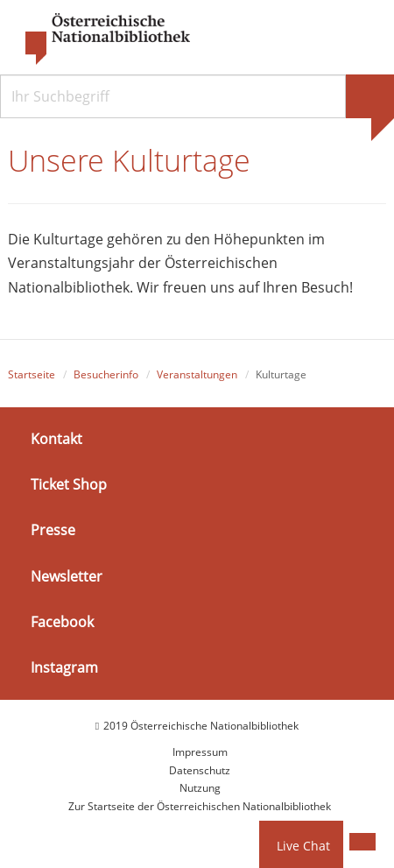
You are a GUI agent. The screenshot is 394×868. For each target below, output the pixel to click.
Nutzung (200, 788)
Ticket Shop (69, 484)
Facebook (62, 622)
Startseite (32, 374)
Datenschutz (200, 770)
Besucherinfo (106, 374)
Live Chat (303, 846)
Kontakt (56, 439)
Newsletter (67, 575)
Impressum (200, 752)
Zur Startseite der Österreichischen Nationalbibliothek (200, 806)
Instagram (64, 667)
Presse (53, 530)
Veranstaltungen (197, 374)
